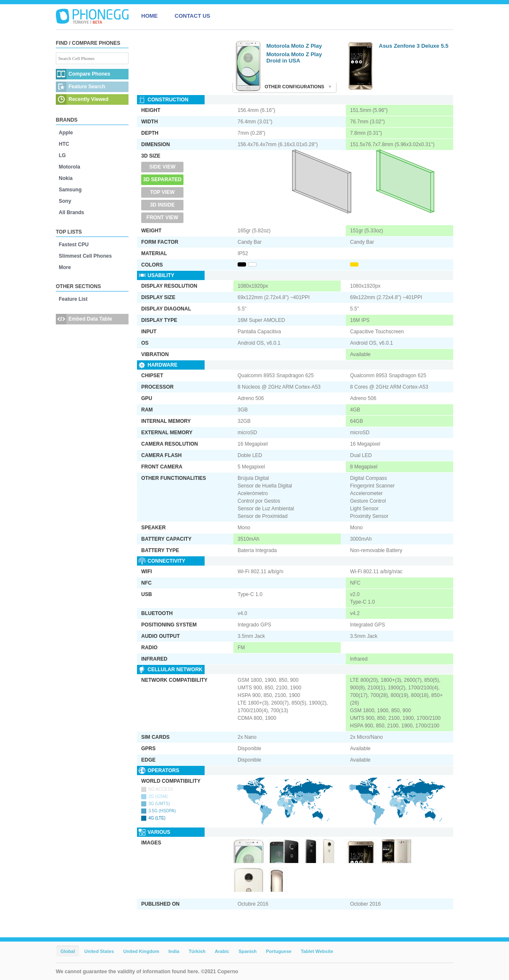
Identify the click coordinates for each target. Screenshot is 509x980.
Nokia (66, 178)
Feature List (73, 299)
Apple (66, 133)
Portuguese (279, 951)
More (65, 267)
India (174, 951)
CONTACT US (192, 16)
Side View (162, 167)
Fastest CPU (74, 245)
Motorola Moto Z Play (294, 46)
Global (68, 951)
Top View (162, 192)
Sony (65, 201)
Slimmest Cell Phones (85, 256)
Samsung (70, 190)
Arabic (222, 951)
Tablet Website (317, 951)
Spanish (248, 951)
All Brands (71, 212)
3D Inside (163, 205)
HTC (64, 144)
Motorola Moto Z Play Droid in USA (294, 57)
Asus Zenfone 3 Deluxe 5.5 (414, 46)
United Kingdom (141, 951)
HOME (149, 16)
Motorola (70, 167)
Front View (162, 218)
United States (99, 951)
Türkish (197, 951)
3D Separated (163, 180)
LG (62, 155)
